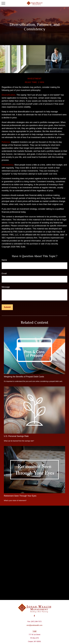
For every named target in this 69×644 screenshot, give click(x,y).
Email (4, 273)
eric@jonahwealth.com (34, 625)
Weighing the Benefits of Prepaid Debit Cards (24, 377)
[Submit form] (7, 307)
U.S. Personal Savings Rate (16, 436)
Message (6, 287)
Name (4, 260)
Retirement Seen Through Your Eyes (20, 496)
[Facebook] (34, 616)
